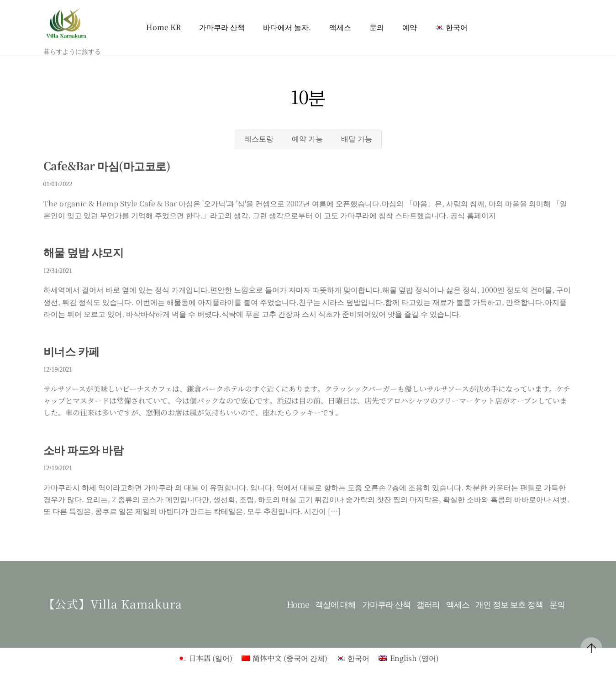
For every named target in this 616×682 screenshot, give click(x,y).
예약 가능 (307, 139)
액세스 (340, 27)
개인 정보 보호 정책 (509, 604)
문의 (377, 27)
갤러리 (428, 604)
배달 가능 (357, 139)
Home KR (163, 27)
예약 (410, 27)
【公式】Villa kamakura (113, 603)
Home (298, 604)
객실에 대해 (335, 604)
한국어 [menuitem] (358, 658)
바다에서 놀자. (287, 27)
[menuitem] (451, 28)
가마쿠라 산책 (222, 27)
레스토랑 (259, 139)
